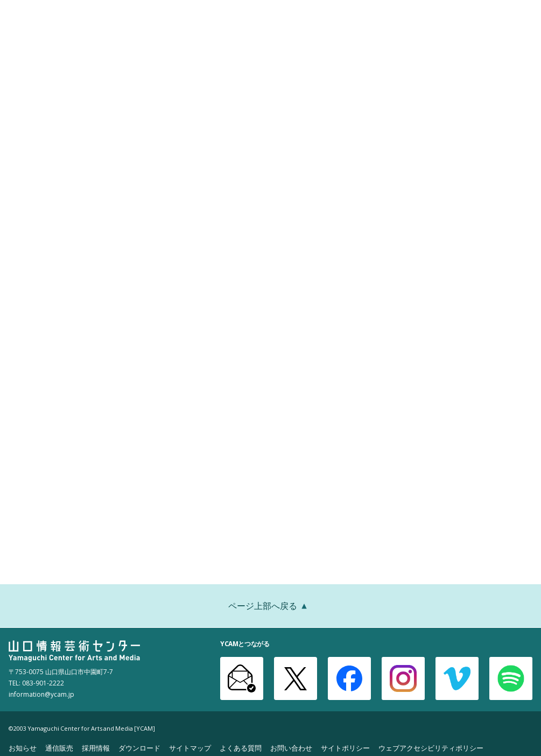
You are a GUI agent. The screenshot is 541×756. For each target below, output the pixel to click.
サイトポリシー (345, 748)
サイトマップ (190, 748)
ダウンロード (139, 748)
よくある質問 (241, 748)
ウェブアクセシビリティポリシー (431, 748)
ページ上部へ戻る (271, 607)
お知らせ (23, 748)
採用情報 (96, 748)
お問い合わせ (291, 748)
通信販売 (59, 748)
